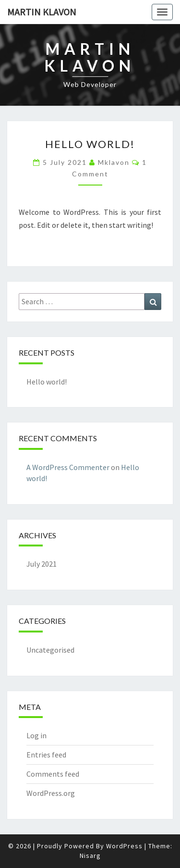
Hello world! (90, 144)
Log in (36, 735)
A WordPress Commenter (68, 467)
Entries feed (46, 755)
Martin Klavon (42, 12)
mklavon (114, 162)
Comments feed (53, 774)
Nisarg (90, 856)
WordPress (124, 846)
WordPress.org (51, 793)
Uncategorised (50, 650)
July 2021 (42, 564)
